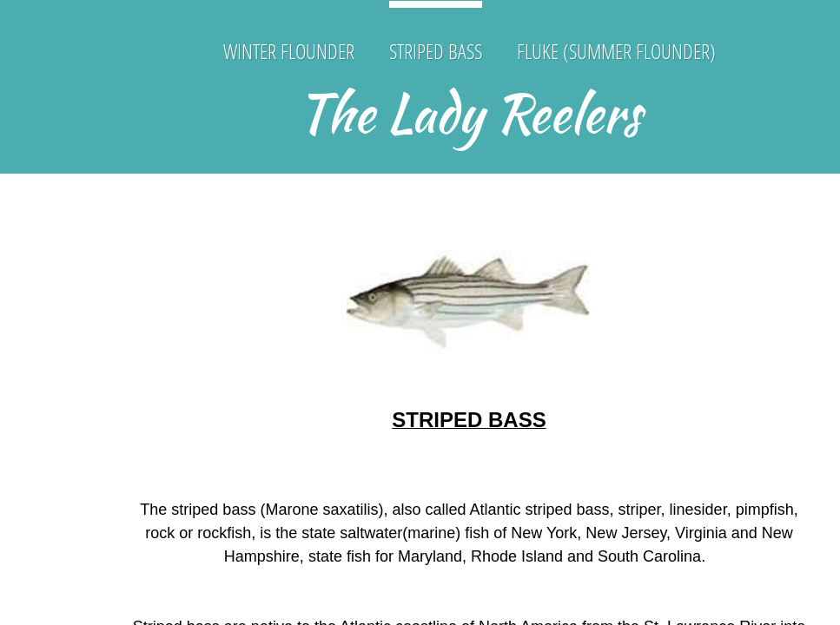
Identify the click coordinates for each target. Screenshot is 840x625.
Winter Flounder (289, 51)
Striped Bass (436, 51)
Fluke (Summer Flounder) (616, 51)
